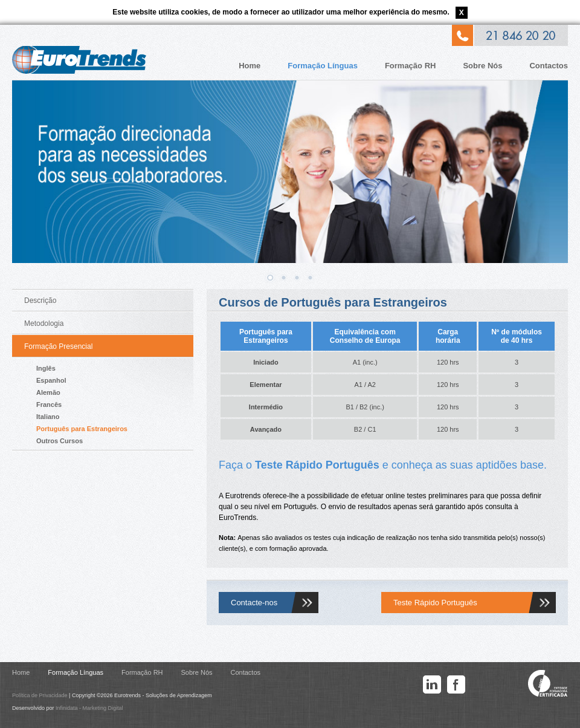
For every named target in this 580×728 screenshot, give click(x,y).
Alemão (48, 392)
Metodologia (44, 323)
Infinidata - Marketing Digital (89, 708)
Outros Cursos (60, 441)
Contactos (549, 66)
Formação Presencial (58, 346)
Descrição (40, 301)
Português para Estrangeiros (82, 429)
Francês (49, 405)
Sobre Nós (482, 66)
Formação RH (411, 66)
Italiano (48, 417)
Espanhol (51, 380)
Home (250, 66)
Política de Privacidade (40, 695)
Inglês (46, 368)
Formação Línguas (323, 66)
